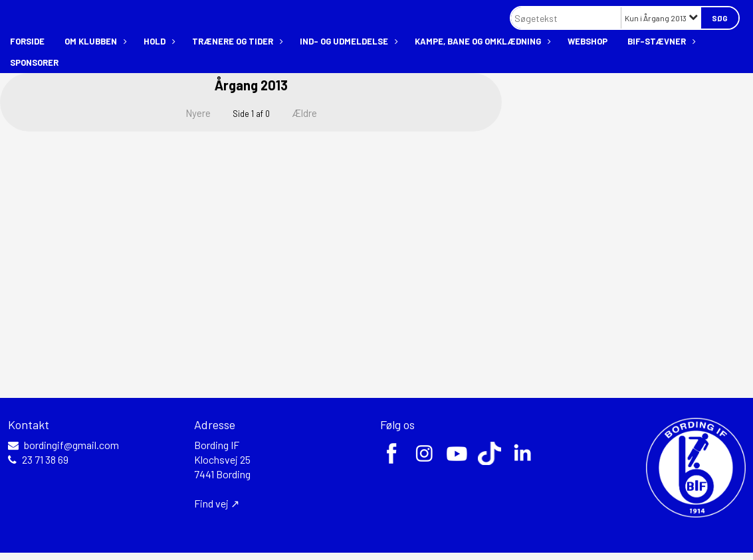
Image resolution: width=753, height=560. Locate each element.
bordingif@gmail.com (71, 445)
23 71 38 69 (45, 460)
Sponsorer (34, 62)
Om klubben (94, 41)
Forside (27, 41)
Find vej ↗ (217, 503)
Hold (158, 41)
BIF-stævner (660, 41)
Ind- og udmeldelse (347, 41)
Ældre (313, 113)
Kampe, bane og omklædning (481, 41)
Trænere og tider (236, 41)
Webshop (588, 41)
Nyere (190, 113)
